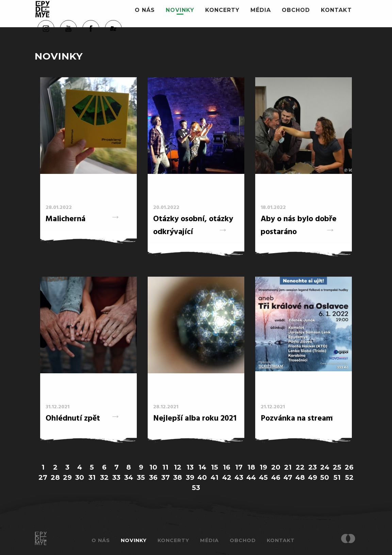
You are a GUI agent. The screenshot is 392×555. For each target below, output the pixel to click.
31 (92, 477)
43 (239, 477)
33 (116, 477)
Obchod (296, 10)
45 (263, 477)
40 (202, 477)
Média (261, 10)
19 (263, 467)
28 (55, 477)
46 (276, 477)
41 (215, 477)
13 (190, 467)
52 (349, 477)
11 (165, 467)
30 (80, 477)
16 (227, 467)
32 (104, 477)
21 (288, 467)
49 (313, 477)
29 (67, 477)
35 (141, 477)
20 (276, 467)
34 (129, 477)
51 (337, 477)
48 (300, 477)
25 (337, 467)
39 (190, 477)
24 (325, 467)
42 (227, 477)
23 (313, 467)
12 (178, 467)
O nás (145, 10)
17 (239, 467)
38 (178, 477)
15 (215, 467)
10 (153, 467)
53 (196, 488)
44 (251, 477)
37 (166, 477)
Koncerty (222, 10)
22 (300, 467)
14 (202, 467)
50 (325, 477)
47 (288, 477)
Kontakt (336, 10)
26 (349, 467)
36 (153, 477)
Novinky (180, 10)
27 (43, 477)
